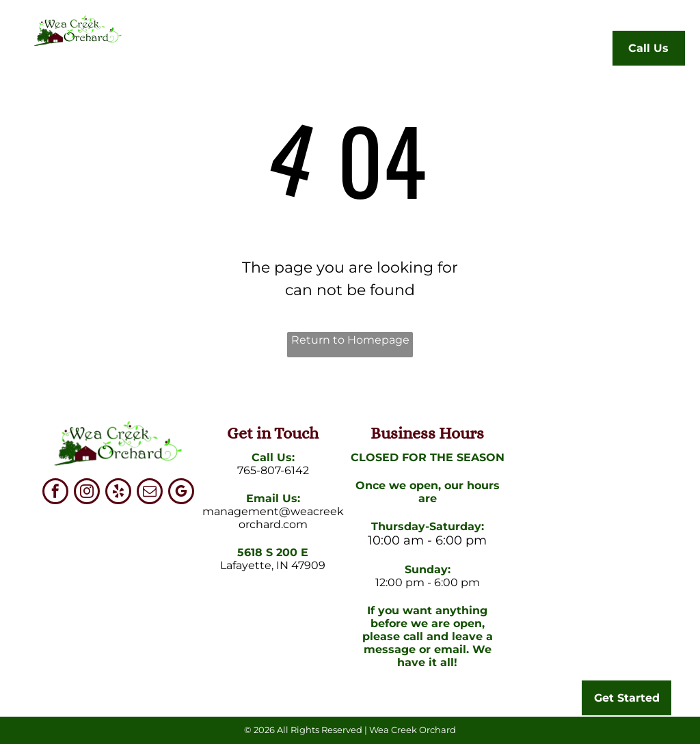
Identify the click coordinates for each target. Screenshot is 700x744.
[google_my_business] (181, 493)
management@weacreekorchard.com (273, 518)
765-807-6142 (273, 470)
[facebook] (55, 493)
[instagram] (87, 493)
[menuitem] (194, 51)
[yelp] (118, 493)
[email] (150, 493)
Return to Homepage (350, 340)
